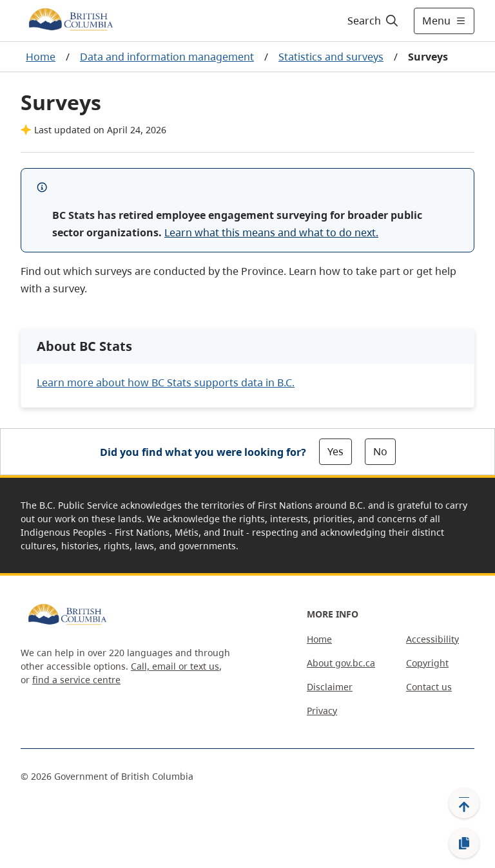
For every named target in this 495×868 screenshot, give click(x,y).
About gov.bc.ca (341, 663)
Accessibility (432, 639)
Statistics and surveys (331, 57)
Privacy (322, 711)
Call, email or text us (175, 666)
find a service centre (76, 680)
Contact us (429, 687)
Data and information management (167, 57)
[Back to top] (464, 803)
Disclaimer (330, 687)
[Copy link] (464, 844)
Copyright (427, 663)
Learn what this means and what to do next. (271, 232)
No (380, 451)
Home (41, 57)
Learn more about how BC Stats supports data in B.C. (166, 382)
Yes (335, 451)
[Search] (374, 21)
